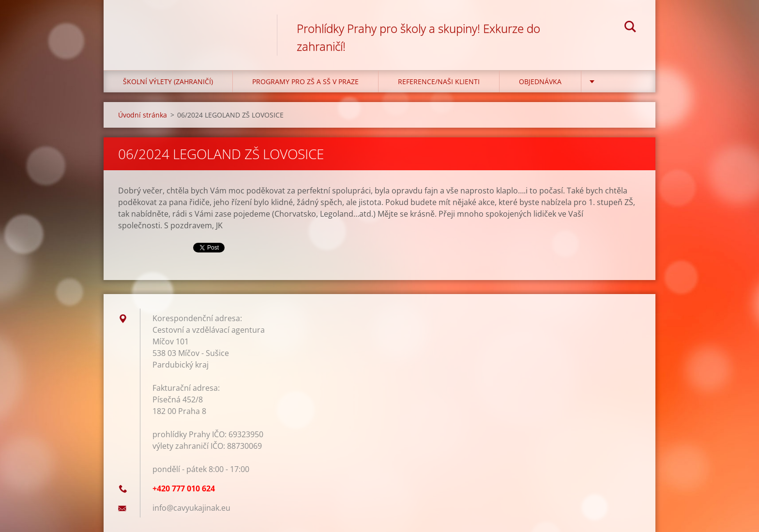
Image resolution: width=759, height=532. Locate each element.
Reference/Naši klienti (439, 81)
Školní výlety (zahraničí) (168, 81)
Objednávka (540, 81)
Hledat (630, 28)
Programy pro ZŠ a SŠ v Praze (305, 81)
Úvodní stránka (143, 115)
